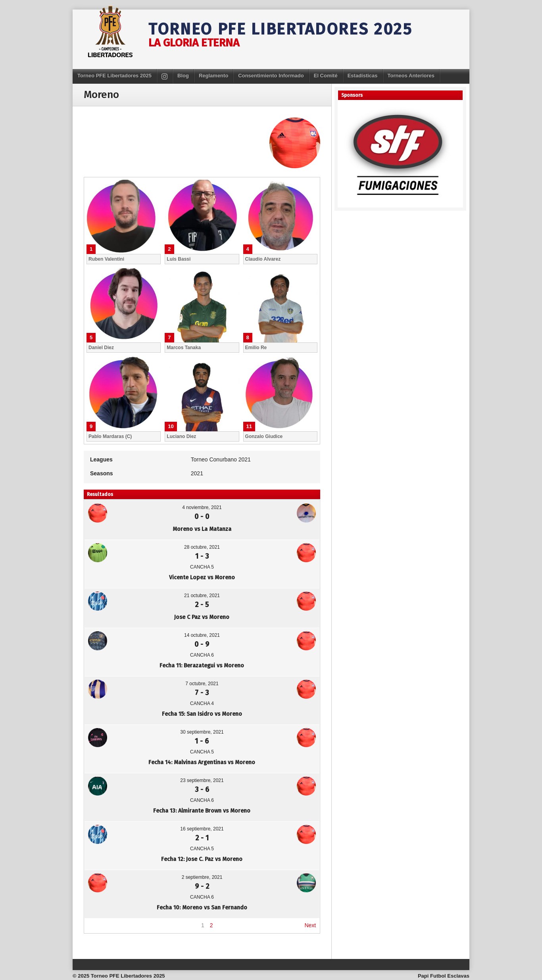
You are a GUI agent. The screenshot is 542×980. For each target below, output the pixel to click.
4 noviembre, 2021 (202, 507)
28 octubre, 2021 (202, 547)
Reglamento (213, 76)
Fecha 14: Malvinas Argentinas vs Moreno (202, 762)
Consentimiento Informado (271, 76)
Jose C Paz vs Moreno (202, 617)
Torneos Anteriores (411, 76)
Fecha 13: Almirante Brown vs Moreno (202, 811)
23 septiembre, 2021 (202, 780)
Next (310, 925)
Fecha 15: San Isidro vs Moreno (202, 714)
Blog (183, 76)
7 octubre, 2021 (202, 684)
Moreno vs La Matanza (202, 529)
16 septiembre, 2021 (202, 829)
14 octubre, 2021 (202, 635)
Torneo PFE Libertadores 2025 (281, 29)
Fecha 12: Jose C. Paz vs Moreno (202, 859)
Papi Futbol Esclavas (444, 976)
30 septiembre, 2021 (202, 732)
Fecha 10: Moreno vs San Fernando (202, 908)
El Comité (326, 76)
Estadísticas (363, 76)
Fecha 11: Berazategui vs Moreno (202, 666)
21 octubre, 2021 (202, 596)
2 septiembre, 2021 (202, 877)
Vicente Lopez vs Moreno (202, 577)
